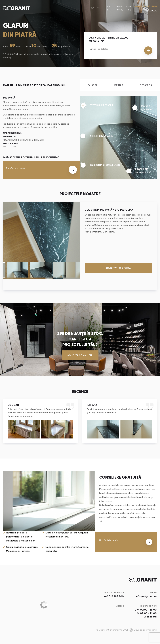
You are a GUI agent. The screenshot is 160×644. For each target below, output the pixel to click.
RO (93, 8)
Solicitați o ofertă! (118, 268)
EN (98, 8)
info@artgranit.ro (146, 596)
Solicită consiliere (80, 355)
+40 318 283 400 (146, 6)
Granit (119, 85)
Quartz (93, 85)
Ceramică (146, 85)
